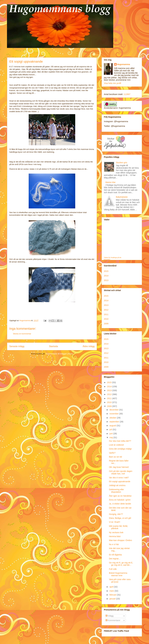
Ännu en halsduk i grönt (120, 500)
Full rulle (113, 569)
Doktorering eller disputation (116, 491)
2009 (106, 324)
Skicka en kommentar (22, 334)
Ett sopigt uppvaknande (120, 481)
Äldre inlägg (89, 346)
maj (111, 437)
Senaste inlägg (17, 346)
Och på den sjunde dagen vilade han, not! (121, 472)
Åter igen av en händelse (120, 496)
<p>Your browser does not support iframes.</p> (116, 240)
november (114, 414)
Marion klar (111, 182)
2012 (106, 310)
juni (111, 434)
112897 (127, 94)
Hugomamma (124, 64)
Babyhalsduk (122, 197)
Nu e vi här (114, 544)
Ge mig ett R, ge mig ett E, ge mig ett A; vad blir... (121, 564)
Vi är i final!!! (115, 522)
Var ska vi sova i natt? (119, 478)
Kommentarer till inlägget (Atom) (59, 354)
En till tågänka (115, 555)
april (112, 587)
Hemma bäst (115, 536)
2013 (106, 280)
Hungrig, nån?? (116, 514)
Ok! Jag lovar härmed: (119, 467)
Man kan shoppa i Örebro (120, 540)
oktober (113, 418)
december (114, 410)
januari (113, 599)
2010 (106, 319)
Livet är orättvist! (116, 445)
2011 (106, 314)
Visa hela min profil (112, 83)
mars (112, 591)
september (115, 422)
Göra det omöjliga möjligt (120, 449)
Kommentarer (113, 620)
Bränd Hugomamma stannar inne (118, 574)
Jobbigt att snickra (117, 485)
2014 (106, 276)
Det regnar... (115, 559)
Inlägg (110, 616)
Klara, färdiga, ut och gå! (120, 518)
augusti (113, 426)
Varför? (112, 453)
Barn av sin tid (115, 457)
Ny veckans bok (116, 532)
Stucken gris (122, 163)
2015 (106, 271)
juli (111, 429)
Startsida (54, 346)
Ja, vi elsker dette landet (120, 504)
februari (113, 595)
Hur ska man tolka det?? (120, 441)
